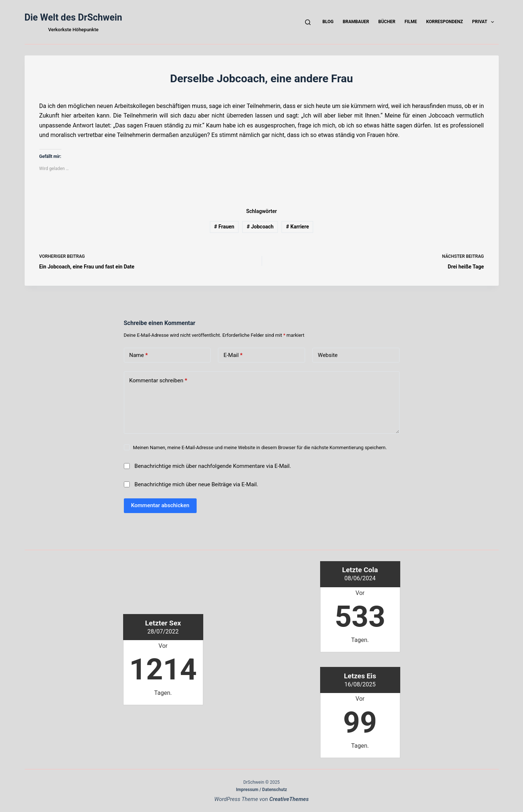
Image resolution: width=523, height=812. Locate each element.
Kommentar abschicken (160, 505)
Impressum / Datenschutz (261, 790)
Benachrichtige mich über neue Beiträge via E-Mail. (196, 484)
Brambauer (356, 22)
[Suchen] (308, 22)
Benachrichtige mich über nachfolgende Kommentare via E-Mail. (213, 466)
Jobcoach (260, 227)
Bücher (387, 22)
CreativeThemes (289, 799)
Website (328, 355)
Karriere (297, 227)
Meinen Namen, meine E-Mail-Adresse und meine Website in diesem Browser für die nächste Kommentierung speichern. (260, 447)
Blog (328, 22)
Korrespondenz (444, 22)
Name (139, 355)
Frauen (224, 227)
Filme (411, 22)
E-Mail (233, 355)
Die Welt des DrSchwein (74, 17)
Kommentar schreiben (158, 381)
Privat (484, 22)
